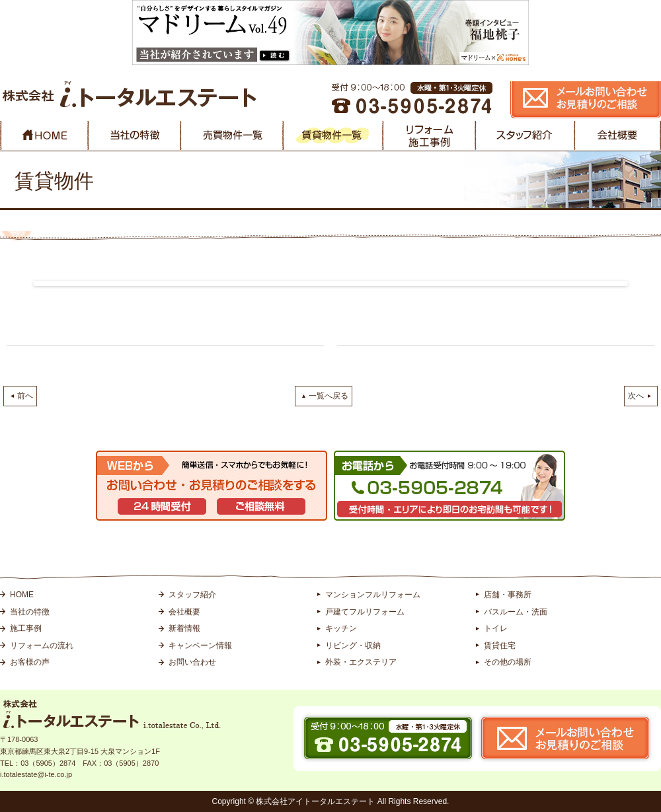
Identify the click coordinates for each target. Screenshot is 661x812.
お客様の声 (30, 662)
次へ (636, 396)
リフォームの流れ (42, 646)
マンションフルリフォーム (373, 595)
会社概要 (184, 612)
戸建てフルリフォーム (365, 612)
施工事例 (26, 628)
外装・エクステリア (361, 662)
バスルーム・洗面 (516, 612)
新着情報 (184, 628)
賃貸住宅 (500, 646)
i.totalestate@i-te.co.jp (36, 774)
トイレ (496, 628)
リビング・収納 (353, 646)
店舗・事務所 (508, 595)
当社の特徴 (30, 612)
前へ (25, 396)
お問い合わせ (192, 662)
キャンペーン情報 (200, 646)
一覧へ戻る (329, 396)
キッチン (341, 628)
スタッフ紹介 (192, 595)
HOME (22, 595)
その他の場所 (508, 662)
